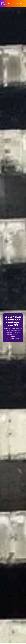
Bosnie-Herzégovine (13, 331)
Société (9, 333)
